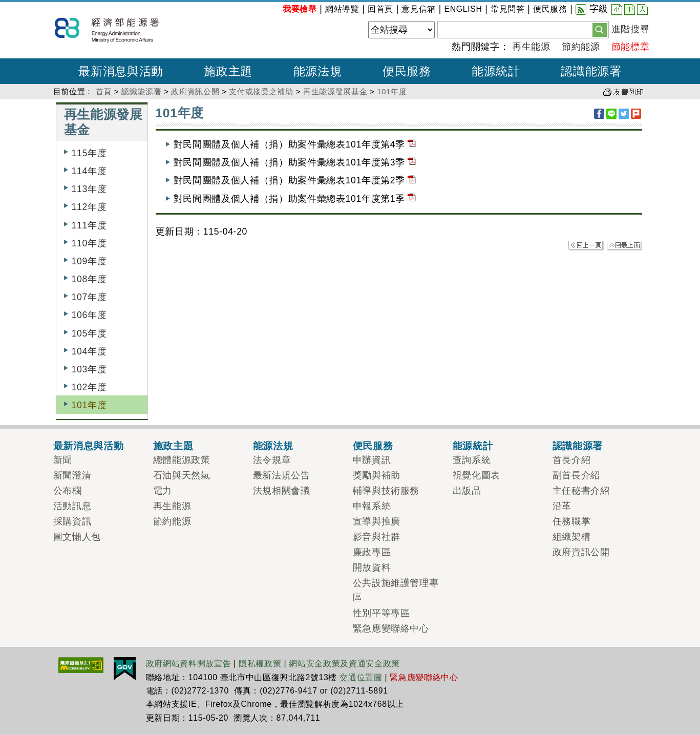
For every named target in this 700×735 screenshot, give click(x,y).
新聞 (63, 460)
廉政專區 (372, 552)
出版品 (467, 491)
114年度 (89, 171)
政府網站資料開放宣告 (189, 664)
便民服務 (550, 9)
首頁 (104, 91)
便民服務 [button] (407, 71)
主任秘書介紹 (581, 491)
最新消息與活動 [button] (121, 71)
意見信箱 (419, 9)
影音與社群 (377, 537)
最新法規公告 (282, 475)
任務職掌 (572, 521)
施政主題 (173, 446)
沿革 (562, 506)
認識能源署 (141, 91)
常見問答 (508, 9)
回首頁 (380, 9)
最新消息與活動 (89, 446)
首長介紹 (572, 460)
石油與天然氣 (182, 475)
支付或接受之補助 (261, 91)
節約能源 (581, 47)
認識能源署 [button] (591, 71)
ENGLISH (463, 9)
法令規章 (272, 460)
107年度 (89, 297)
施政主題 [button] (228, 71)
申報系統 (372, 506)
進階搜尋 (631, 29)
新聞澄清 (72, 475)
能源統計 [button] (496, 71)
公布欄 (68, 491)
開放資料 (372, 568)
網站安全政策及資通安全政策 (344, 664)
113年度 (89, 189)
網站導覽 (342, 9)
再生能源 (531, 47)
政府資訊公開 (195, 91)
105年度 (89, 333)
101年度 (392, 91)
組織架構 (572, 537)
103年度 (89, 369)
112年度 (89, 207)
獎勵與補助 (377, 475)
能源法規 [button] (318, 71)
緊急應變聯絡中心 (391, 628)
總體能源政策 (182, 460)
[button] (600, 29)
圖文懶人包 (77, 537)
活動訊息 (72, 506)
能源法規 (273, 446)
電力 (163, 491)
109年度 (89, 261)
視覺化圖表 (476, 475)
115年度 (89, 153)
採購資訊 (72, 521)
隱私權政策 (260, 664)
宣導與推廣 (377, 521)
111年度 (89, 225)
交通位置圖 (361, 677)
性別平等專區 (381, 613)
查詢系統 (472, 460)
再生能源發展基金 (335, 91)
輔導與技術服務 (386, 491)
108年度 (89, 279)
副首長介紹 (576, 475)
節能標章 (631, 47)
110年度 (89, 243)
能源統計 (473, 446)
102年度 (89, 387)
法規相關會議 (282, 491)
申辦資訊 (372, 460)
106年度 (89, 315)
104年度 (89, 351)
